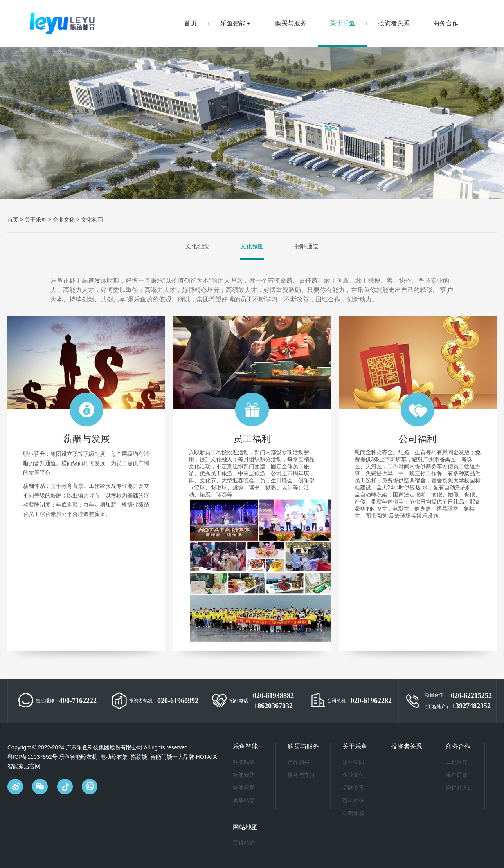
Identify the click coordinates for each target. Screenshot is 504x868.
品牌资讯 (353, 788)
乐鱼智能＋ (236, 23)
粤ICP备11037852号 (32, 757)
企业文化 (64, 220)
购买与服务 (291, 23)
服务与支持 (301, 775)
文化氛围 (92, 220)
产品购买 (299, 762)
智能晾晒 (244, 762)
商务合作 (446, 23)
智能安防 (244, 775)
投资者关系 (394, 23)
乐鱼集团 (353, 762)
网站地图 (245, 827)
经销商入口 (459, 788)
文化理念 (197, 246)
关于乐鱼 (342, 23)
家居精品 (244, 801)
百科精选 (353, 801)
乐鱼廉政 (457, 775)
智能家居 (244, 788)
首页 (191, 23)
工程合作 (457, 762)
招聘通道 (307, 246)
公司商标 (353, 814)
